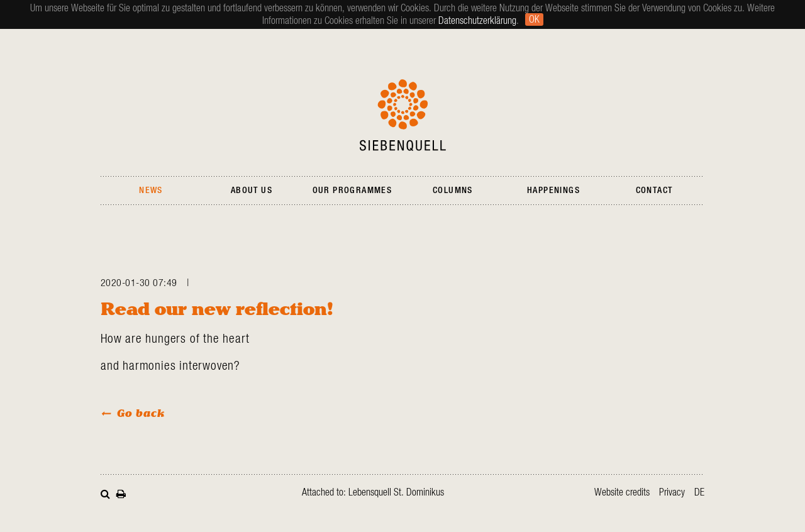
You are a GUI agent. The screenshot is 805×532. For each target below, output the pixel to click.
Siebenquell (403, 115)
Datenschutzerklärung (477, 21)
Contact (654, 191)
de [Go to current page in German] (699, 492)
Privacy (672, 492)
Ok (534, 19)
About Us (252, 191)
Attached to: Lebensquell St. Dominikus (373, 492)
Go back (141, 413)
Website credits (622, 492)
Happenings (553, 191)
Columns (453, 191)
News (151, 191)
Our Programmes (353, 191)
